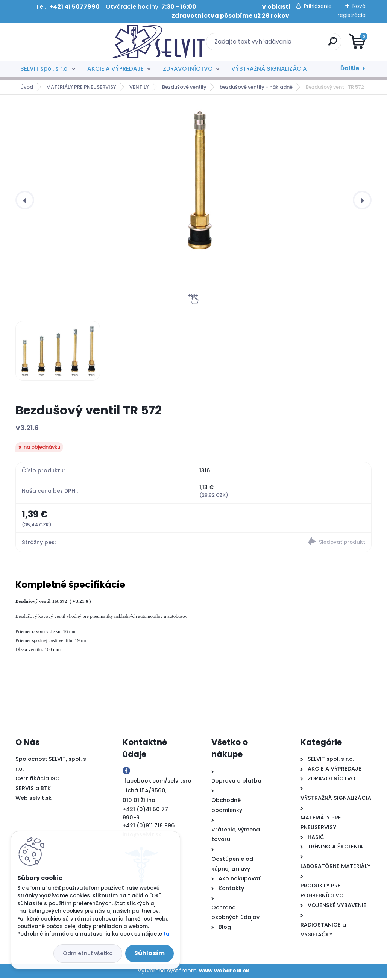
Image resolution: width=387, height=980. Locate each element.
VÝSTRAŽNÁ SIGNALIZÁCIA (269, 69)
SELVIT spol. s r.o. (44, 69)
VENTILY (139, 87)
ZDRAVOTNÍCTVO (188, 69)
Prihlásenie (318, 6)
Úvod (27, 87)
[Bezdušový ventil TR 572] (200, 179)
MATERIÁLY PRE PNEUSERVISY (81, 87)
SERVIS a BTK (33, 790)
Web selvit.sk (33, 800)
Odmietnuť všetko (88, 953)
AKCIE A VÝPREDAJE (115, 69)
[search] (284, 44)
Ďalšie (350, 68)
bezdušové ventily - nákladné (256, 87)
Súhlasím (149, 953)
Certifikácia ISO (38, 781)
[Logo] (61, 42)
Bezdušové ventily (184, 87)
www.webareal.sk (224, 972)
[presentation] (25, 200)
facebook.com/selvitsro (158, 783)
